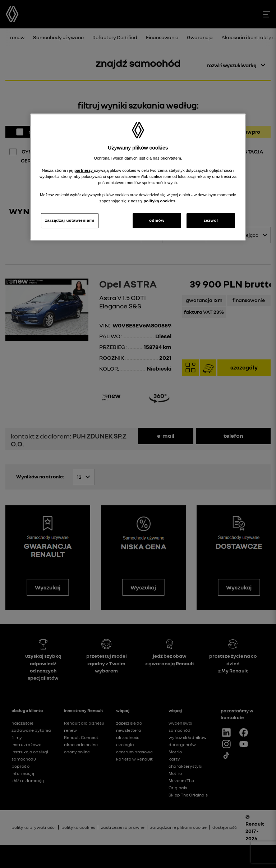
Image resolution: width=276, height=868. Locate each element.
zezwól (211, 220)
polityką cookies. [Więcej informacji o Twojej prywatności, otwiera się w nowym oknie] (160, 201)
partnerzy (84, 170)
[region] (138, 177)
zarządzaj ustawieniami (70, 220)
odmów (157, 220)
